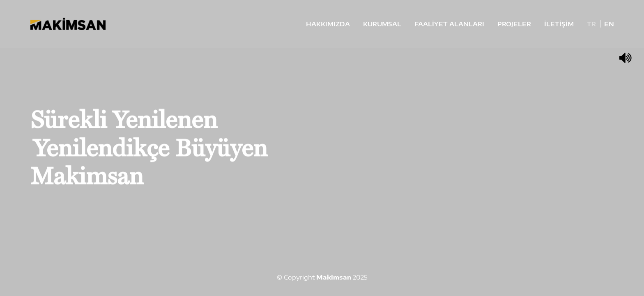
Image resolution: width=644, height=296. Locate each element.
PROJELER (514, 24)
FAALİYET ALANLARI (449, 24)
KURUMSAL (382, 24)
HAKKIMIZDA (328, 24)
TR (591, 24)
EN (609, 24)
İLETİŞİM (559, 24)
